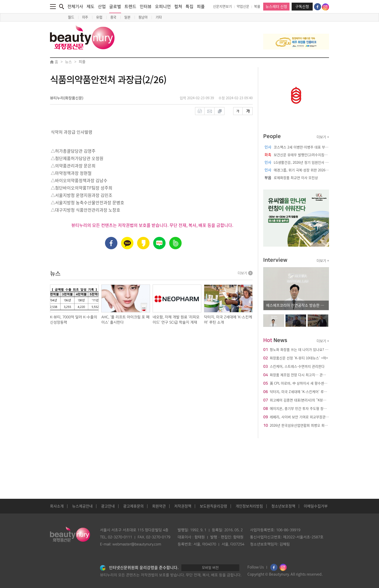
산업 (102, 7)
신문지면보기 (222, 6)
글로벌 (115, 9)
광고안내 (108, 506)
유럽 (99, 17)
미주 (85, 17)
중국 (113, 17)
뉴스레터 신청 (276, 7)
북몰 (257, 6)
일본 (127, 17)
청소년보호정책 (283, 506)
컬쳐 (178, 7)
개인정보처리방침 (249, 506)
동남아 (143, 17)
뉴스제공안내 (82, 506)
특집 (189, 7)
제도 (91, 7)
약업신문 (243, 6)
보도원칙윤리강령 (213, 506)
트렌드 (130, 7)
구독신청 (302, 7)
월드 (71, 17)
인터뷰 (146, 7)
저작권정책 (183, 506)
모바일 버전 (210, 568)
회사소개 (57, 506)
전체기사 (75, 7)
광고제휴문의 (133, 506)
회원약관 (159, 506)
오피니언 (163, 7)
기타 (159, 17)
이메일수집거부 (316, 506)
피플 (201, 7)
